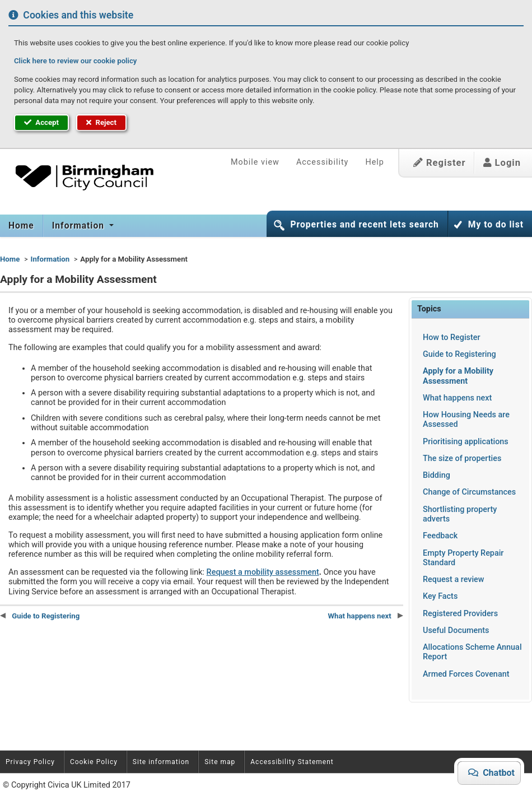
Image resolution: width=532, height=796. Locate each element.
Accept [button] (41, 122)
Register (440, 163)
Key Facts (440, 596)
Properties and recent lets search (364, 225)
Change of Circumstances (469, 492)
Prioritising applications (466, 442)
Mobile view (255, 162)
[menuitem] (22, 226)
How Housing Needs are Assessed (466, 420)
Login (502, 163)
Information (80, 226)
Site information (161, 762)
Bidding (437, 475)
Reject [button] (101, 122)
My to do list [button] (496, 225)
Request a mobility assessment (263, 572)
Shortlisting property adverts (460, 514)
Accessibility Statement (292, 762)
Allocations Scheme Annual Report (472, 652)
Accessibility (323, 162)
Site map (220, 762)
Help (374, 162)
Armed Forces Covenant (466, 674)
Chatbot (494, 772)
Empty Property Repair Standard (463, 558)
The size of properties (462, 458)
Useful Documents (456, 630)
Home (21, 226)
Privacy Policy (30, 762)
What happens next (457, 398)
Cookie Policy (94, 762)
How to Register (452, 338)
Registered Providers (460, 614)
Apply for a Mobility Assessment (458, 376)
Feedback (440, 536)
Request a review (454, 579)
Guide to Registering (459, 354)
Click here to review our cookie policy (75, 61)
